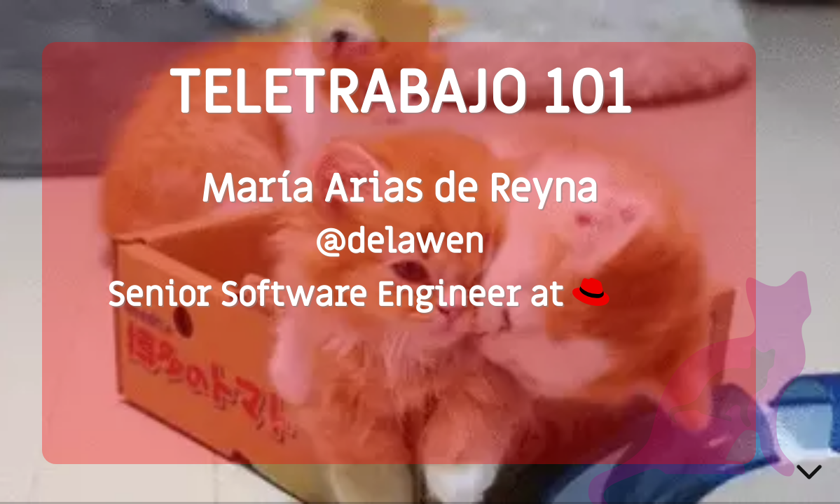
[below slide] (809, 475)
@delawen (399, 242)
